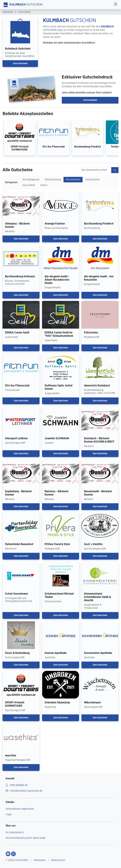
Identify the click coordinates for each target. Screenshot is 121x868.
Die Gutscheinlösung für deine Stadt (26, 838)
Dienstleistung (53, 180)
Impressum (40, 860)
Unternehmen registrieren (20, 809)
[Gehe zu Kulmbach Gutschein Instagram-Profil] (13, 854)
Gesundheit (29, 185)
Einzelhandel (73, 180)
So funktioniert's (15, 832)
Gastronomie (92, 180)
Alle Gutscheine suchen (94, 170)
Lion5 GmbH (21, 860)
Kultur (44, 185)
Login (9, 814)
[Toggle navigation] (116, 5)
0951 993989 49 (17, 785)
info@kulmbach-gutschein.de (24, 791)
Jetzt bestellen (90, 100)
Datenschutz (58, 860)
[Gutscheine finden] (115, 170)
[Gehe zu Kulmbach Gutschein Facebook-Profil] (8, 854)
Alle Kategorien (31, 180)
